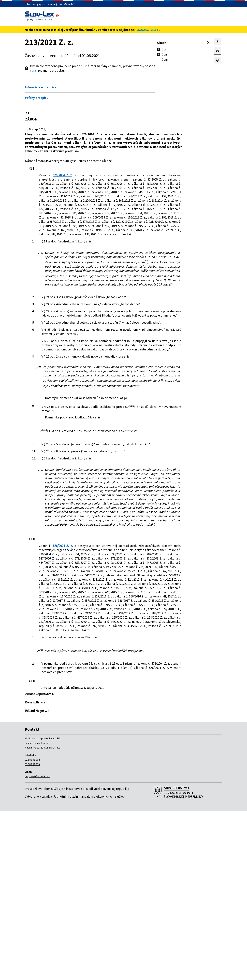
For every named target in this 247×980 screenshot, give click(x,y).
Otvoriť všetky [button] (130, 80)
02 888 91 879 (32, 933)
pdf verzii (77, 71)
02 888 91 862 (32, 928)
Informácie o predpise (41, 87)
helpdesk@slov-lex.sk (37, 945)
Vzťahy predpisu (37, 98)
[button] (208, 43)
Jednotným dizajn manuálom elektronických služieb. (89, 965)
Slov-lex (70, 4)
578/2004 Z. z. (63, 668)
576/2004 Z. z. (60, 179)
